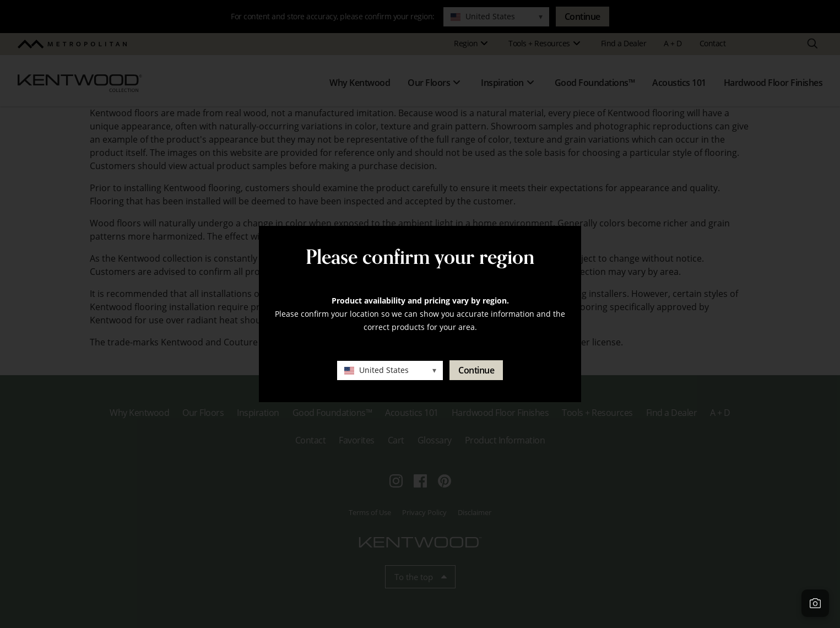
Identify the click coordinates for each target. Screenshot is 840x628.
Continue (476, 370)
